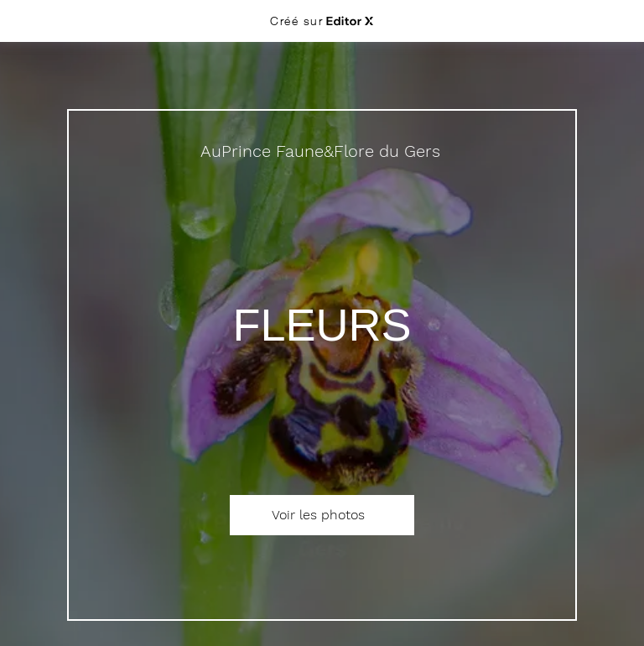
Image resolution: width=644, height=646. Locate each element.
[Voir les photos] (322, 515)
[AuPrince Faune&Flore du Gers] (322, 151)
